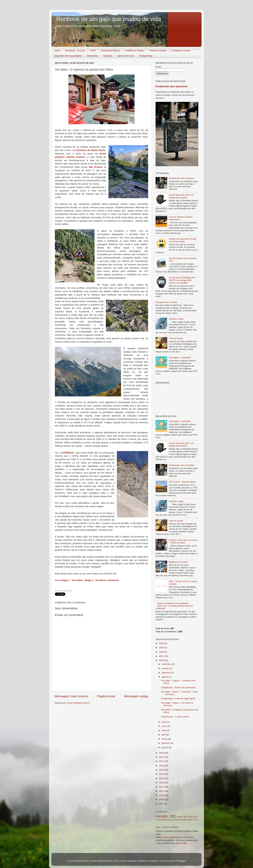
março (165, 739)
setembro (166, 673)
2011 (162, 787)
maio (164, 730)
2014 (162, 774)
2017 (162, 761)
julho (164, 722)
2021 (162, 656)
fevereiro (166, 743)
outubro (166, 668)
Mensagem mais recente (71, 696)
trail (187, 820)
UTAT (93, 51)
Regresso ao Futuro (178, 562)
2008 (162, 800)
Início (57, 51)
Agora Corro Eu (126, 56)
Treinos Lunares (158, 51)
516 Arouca (96, 167)
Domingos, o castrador (180, 358)
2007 (162, 804)
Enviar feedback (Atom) (78, 703)
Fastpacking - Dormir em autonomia (178, 687)
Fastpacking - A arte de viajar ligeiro (178, 698)
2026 (162, 643)
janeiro (165, 747)
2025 (162, 648)
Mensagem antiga (136, 696)
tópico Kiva (181, 843)
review (180, 817)
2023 (162, 652)
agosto (165, 677)
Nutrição (108, 56)
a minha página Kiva (171, 837)
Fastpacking (146, 56)
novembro (167, 664)
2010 (162, 791)
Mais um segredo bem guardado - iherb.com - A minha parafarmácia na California (174, 606)
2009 (162, 795)
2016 (162, 766)
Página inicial (106, 696)
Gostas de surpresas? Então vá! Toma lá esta (183, 240)
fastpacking (166, 820)
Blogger (182, 861)
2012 (162, 783)
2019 (162, 753)
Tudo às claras (176, 338)
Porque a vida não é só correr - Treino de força (183, 541)
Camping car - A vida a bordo (175, 717)
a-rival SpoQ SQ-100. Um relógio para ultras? (181, 196)
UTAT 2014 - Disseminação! (182, 482)
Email (158, 67)
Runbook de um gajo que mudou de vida (109, 19)
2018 (162, 757)
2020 (162, 660)
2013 (162, 778)
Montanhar (93, 56)
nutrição (162, 816)
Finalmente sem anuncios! (172, 86)
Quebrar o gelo (176, 319)
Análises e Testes (135, 51)
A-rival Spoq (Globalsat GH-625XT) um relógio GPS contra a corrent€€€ (182, 280)
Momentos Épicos (110, 51)
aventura (178, 820)
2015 (162, 770)
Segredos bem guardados (68, 56)
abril (164, 735)
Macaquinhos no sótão (167, 302)
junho (164, 726)
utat (194, 820)
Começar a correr (181, 51)
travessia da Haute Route (91, 150)
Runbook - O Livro (75, 51)
